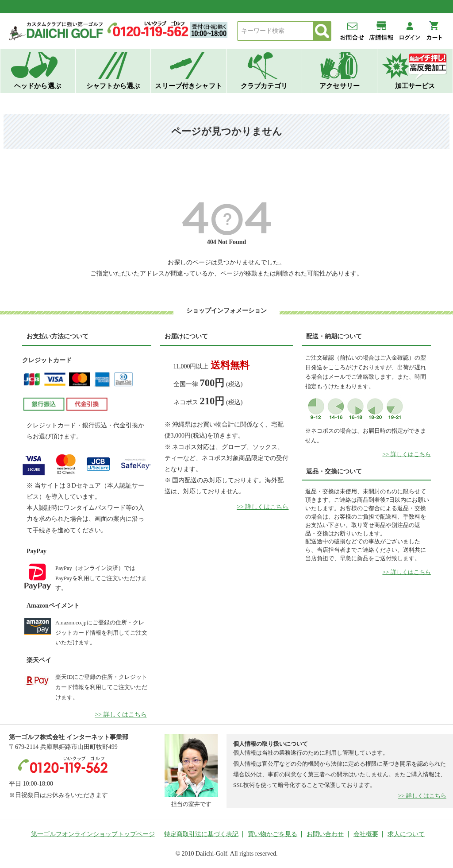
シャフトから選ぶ (113, 86)
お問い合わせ (325, 834)
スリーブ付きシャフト (188, 86)
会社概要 (366, 834)
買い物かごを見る (273, 834)
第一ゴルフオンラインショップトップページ (93, 834)
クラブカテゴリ (264, 86)
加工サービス (415, 86)
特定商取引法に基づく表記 (201, 834)
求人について (406, 834)
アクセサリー (340, 86)
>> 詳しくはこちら (121, 715)
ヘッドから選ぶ (38, 86)
